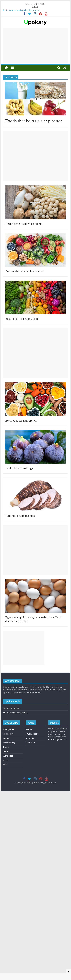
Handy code (8, 729)
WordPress (8, 756)
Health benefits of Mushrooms (24, 224)
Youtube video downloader (15, 713)
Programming (9, 743)
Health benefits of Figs (19, 468)
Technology (8, 734)
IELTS (6, 760)
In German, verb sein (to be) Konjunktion (21, 10)
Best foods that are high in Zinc (24, 271)
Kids (5, 765)
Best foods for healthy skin (22, 319)
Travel (6, 751)
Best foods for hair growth (21, 421)
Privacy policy (32, 734)
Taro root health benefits (20, 516)
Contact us (30, 743)
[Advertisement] (35, 46)
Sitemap (29, 729)
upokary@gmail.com (57, 739)
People (6, 738)
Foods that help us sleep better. (34, 121)
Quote (6, 747)
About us (30, 738)
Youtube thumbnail (12, 708)
